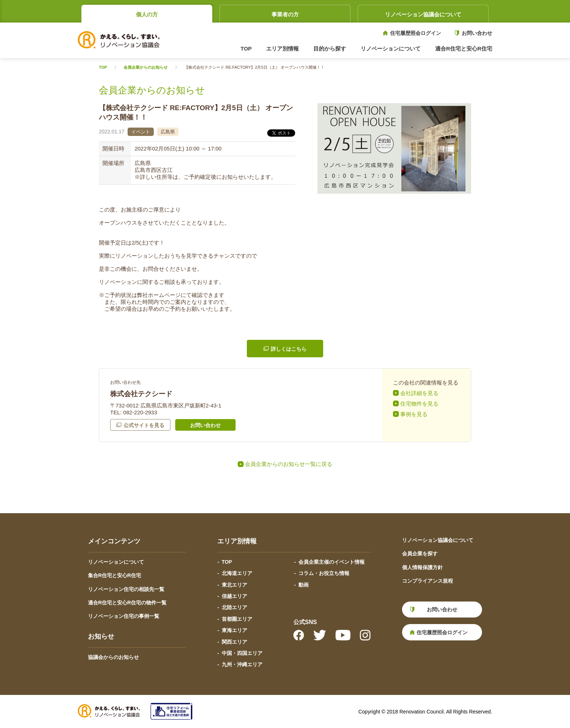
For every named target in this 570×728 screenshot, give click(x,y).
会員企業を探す (420, 554)
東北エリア (234, 585)
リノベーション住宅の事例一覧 (124, 616)
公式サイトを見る (144, 425)
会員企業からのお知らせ (146, 67)
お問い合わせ (477, 33)
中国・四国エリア (242, 653)
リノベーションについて (116, 562)
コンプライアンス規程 (427, 581)
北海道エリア (237, 573)
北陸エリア (234, 607)
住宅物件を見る (419, 404)
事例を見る (414, 414)
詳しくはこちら (289, 349)
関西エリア (234, 642)
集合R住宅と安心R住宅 (115, 575)
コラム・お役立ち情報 (324, 573)
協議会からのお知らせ (113, 657)
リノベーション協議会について (423, 14)
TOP (246, 49)
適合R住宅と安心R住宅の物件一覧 (127, 603)
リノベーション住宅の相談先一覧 (126, 589)
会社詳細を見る (419, 393)
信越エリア (234, 596)
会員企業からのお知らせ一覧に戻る (289, 464)
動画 (304, 585)
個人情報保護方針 (422, 567)
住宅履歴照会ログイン (416, 33)
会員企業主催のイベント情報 (332, 562)
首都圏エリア (237, 619)
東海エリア (234, 630)
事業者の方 (285, 14)
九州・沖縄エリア (242, 664)
